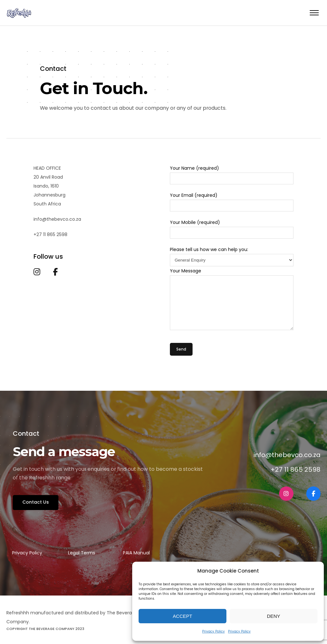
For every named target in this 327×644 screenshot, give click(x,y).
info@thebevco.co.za (287, 455)
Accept (183, 616)
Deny (274, 616)
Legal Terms (82, 553)
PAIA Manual (136, 553)
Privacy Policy (213, 631)
